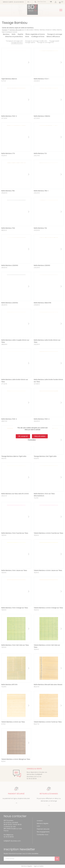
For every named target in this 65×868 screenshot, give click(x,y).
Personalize (32, 440)
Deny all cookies (40, 436)
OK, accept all (23, 436)
